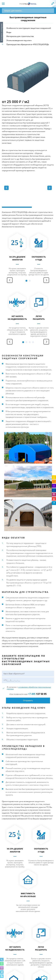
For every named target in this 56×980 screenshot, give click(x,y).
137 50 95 (37, 694)
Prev (10, 280)
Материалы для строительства (20, 36)
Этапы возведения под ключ (19, 40)
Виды (9, 32)
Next (46, 280)
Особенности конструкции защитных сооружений (29, 28)
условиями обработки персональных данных (29, 688)
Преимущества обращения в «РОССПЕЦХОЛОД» (28, 44)
